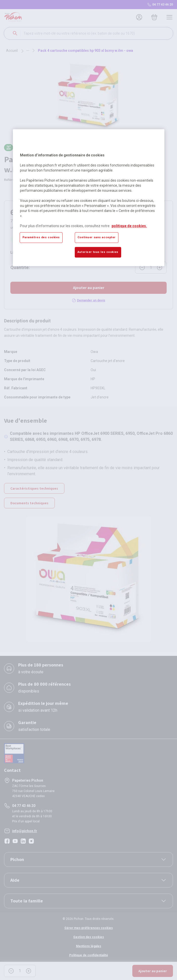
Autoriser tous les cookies (98, 252)
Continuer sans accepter (97, 237)
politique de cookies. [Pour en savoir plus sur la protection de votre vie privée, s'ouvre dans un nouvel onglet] (129, 226)
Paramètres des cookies (41, 237)
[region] (89, 198)
